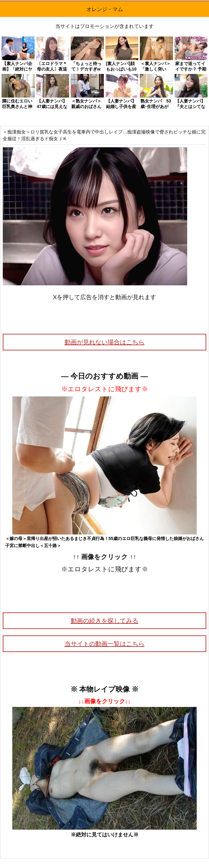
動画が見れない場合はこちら (104, 342)
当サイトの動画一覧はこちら (104, 644)
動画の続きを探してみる (104, 621)
